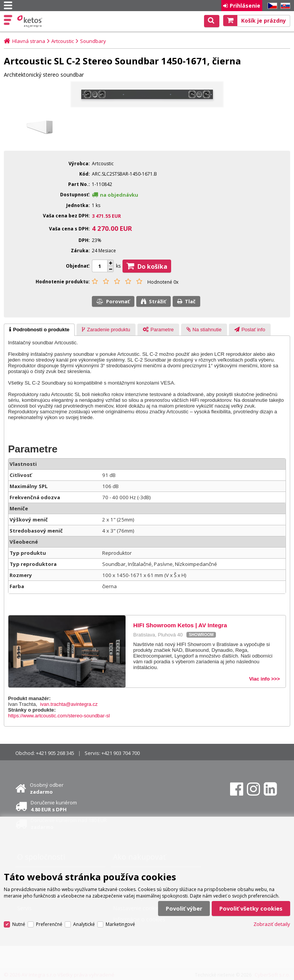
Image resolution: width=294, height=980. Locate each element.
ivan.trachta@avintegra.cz (69, 704)
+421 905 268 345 (55, 753)
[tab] (39, 330)
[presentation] (39, 330)
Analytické (84, 924)
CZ (271, 6)
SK (284, 6)
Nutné (19, 924)
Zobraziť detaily (272, 924)
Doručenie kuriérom (54, 806)
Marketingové (120, 924)
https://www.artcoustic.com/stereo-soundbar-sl (59, 716)
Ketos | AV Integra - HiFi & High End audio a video (30, 21)
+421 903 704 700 (121, 753)
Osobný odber (47, 788)
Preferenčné (49, 924)
